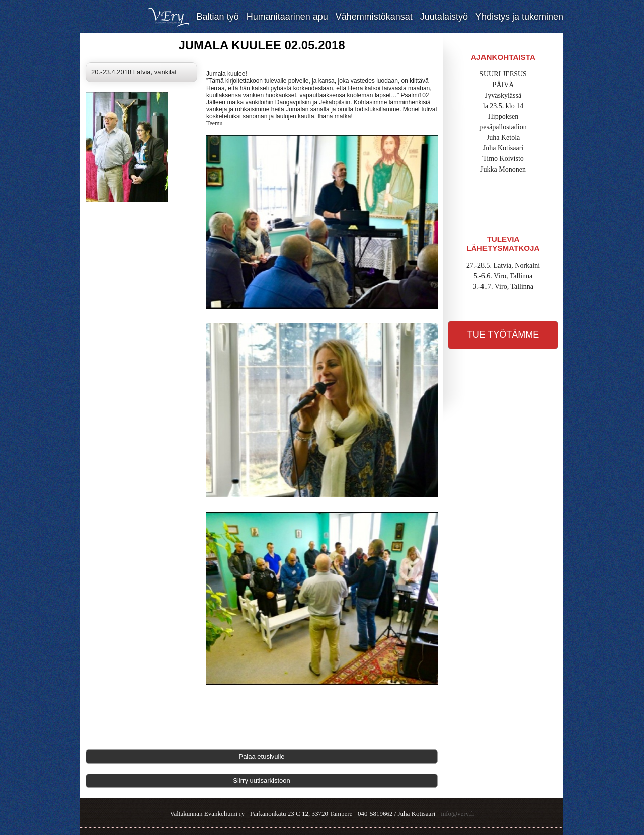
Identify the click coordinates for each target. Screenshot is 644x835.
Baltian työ (218, 17)
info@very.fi (457, 814)
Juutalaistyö (444, 17)
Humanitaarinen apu (287, 17)
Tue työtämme (503, 335)
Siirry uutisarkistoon (261, 780)
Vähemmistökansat (374, 17)
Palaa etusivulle (261, 756)
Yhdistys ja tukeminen (519, 17)
